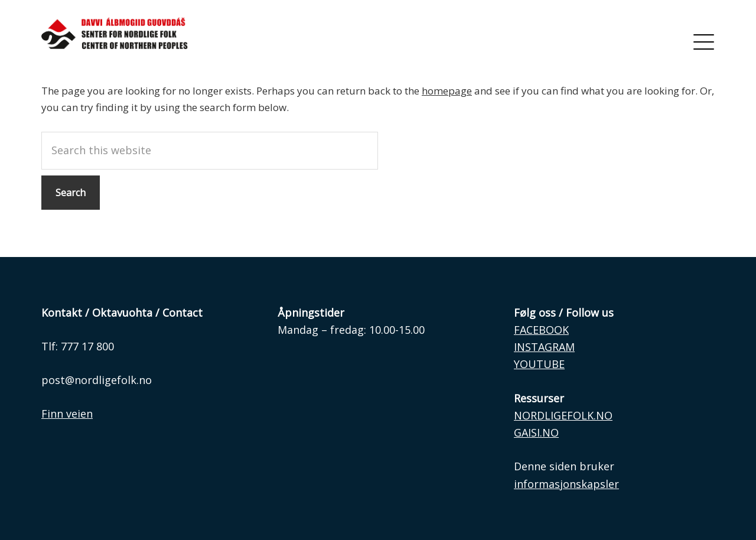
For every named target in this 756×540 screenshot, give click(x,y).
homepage (447, 91)
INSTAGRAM (544, 347)
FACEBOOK (541, 330)
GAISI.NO (536, 432)
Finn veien (67, 414)
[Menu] (703, 41)
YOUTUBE (539, 364)
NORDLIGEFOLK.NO (563, 415)
